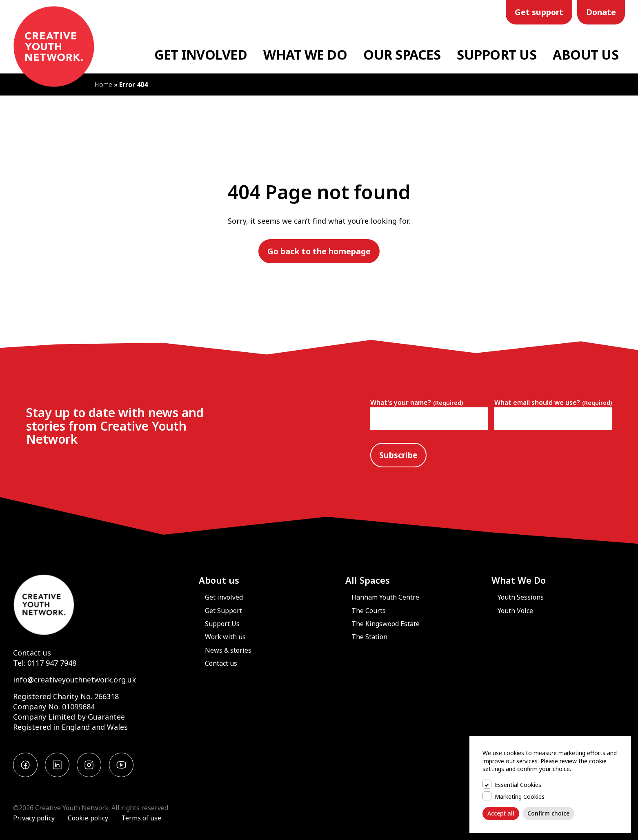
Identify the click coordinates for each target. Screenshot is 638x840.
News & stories (228, 650)
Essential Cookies (518, 785)
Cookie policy (88, 818)
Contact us (32, 653)
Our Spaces (402, 54)
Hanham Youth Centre (385, 597)
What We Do (305, 54)
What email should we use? (553, 402)
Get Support (223, 611)
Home (103, 84)
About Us (586, 54)
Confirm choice (548, 813)
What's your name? (417, 402)
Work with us (225, 637)
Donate (601, 12)
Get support (539, 12)
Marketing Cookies (520, 797)
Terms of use (141, 818)
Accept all (501, 813)
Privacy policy (34, 818)
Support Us (497, 54)
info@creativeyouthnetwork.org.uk (74, 680)
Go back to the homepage (319, 251)
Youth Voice (515, 611)
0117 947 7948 (52, 663)
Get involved (224, 597)
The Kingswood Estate (386, 624)
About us (219, 580)
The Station (369, 637)
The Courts (369, 611)
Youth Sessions (521, 597)
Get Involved (201, 54)
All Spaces (368, 580)
